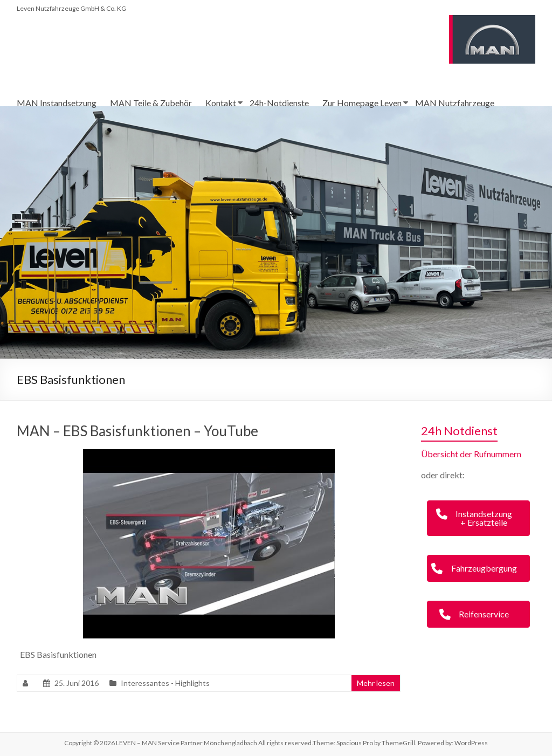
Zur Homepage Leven (362, 103)
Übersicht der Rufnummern (471, 454)
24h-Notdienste (279, 103)
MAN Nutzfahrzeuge (455, 103)
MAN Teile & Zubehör (151, 103)
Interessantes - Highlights (165, 683)
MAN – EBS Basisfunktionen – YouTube (137, 431)
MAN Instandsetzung (57, 103)
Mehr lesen (376, 683)
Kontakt (221, 103)
